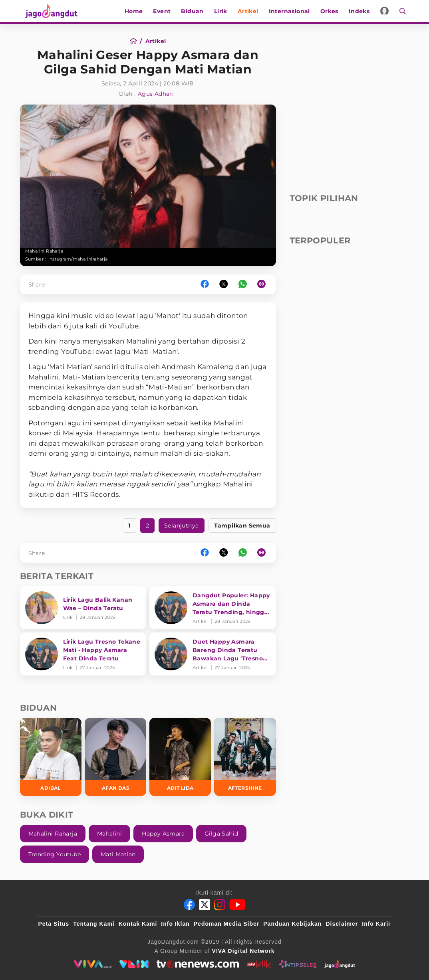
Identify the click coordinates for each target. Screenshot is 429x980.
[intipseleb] (298, 964)
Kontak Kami (138, 924)
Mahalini (109, 834)
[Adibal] (51, 757)
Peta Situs (54, 924)
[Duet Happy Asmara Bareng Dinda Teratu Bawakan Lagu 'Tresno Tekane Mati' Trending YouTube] (213, 654)
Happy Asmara (163, 834)
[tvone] (198, 964)
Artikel (251, 11)
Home (137, 11)
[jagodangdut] (340, 964)
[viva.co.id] (92, 964)
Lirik (224, 11)
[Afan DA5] (115, 757)
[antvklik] (259, 964)
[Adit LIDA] (180, 757)
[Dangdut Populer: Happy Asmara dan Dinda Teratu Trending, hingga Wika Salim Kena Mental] (213, 608)
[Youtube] (237, 905)
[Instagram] (220, 905)
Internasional (293, 11)
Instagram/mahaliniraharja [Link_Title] (78, 259)
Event (165, 11)
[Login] (388, 11)
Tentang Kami (94, 924)
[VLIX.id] (134, 964)
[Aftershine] (245, 757)
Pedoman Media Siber (226, 924)
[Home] (136, 41)
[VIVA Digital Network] (243, 951)
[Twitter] (205, 905)
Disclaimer (342, 924)
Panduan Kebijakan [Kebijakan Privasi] (292, 924)
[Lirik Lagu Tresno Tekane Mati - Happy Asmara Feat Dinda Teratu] (83, 654)
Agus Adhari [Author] (156, 94)
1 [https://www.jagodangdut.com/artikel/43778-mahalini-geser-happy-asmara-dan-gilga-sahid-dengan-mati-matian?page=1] (129, 526)
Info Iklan (175, 924)
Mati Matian (118, 854)
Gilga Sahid (221, 834)
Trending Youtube (55, 854)
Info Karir (376, 924)
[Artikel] (156, 41)
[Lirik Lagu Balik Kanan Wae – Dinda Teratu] (83, 608)
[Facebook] (189, 905)
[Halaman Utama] (49, 11)
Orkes (333, 11)
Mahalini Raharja (53, 834)
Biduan (196, 11)
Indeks (362, 11)
